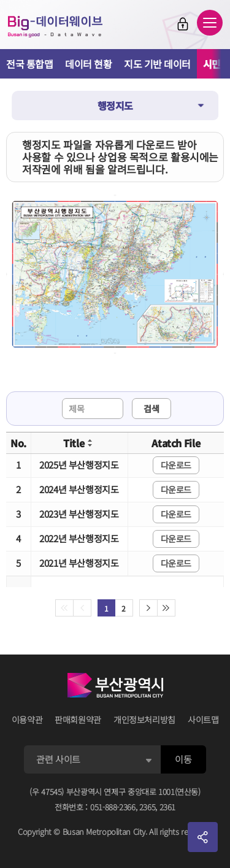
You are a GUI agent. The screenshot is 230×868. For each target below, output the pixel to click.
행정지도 (115, 106)
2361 (168, 807)
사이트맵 (203, 720)
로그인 (183, 24)
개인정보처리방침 (144, 720)
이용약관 (27, 720)
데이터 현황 (88, 64)
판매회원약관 (78, 720)
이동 (183, 759)
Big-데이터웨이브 (55, 26)
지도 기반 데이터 (157, 64)
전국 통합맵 (29, 64)
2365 (148, 807)
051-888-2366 (113, 807)
